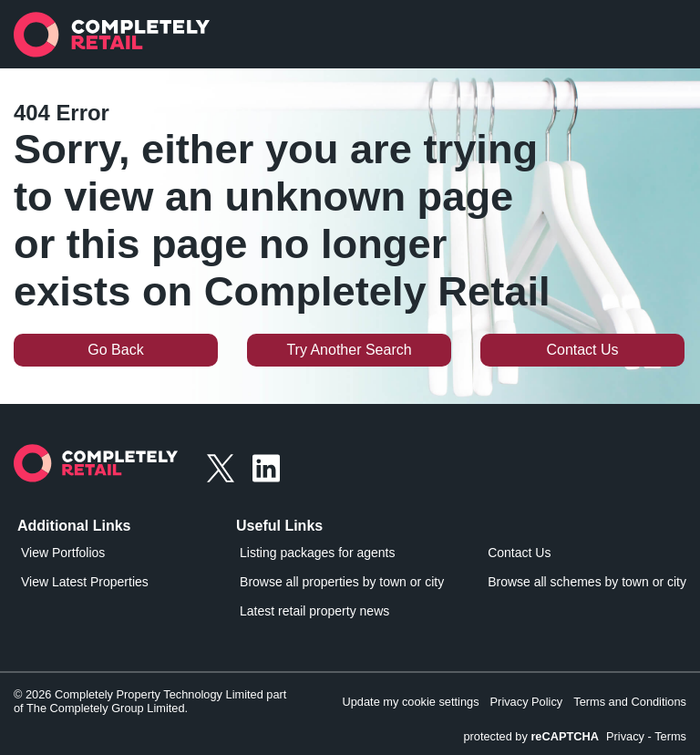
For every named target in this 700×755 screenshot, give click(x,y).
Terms (670, 736)
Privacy (625, 736)
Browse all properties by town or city (342, 582)
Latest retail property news (314, 611)
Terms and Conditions (630, 702)
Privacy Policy (527, 702)
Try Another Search (349, 350)
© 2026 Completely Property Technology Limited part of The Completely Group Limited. (150, 701)
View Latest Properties (85, 582)
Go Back (115, 350)
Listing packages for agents (317, 553)
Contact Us (582, 350)
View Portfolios (63, 553)
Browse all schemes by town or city (587, 582)
